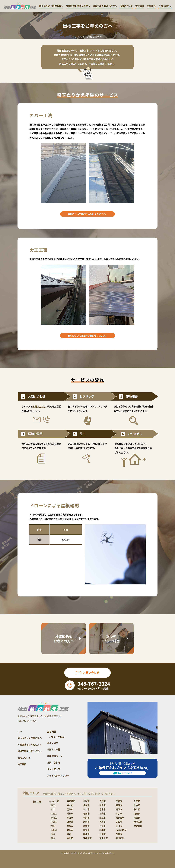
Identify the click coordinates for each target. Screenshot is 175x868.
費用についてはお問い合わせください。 (87, 214)
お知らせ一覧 (54, 749)
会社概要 (151, 6)
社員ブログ (52, 743)
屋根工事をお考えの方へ (105, 6)
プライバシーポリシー (58, 776)
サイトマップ (54, 769)
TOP (75, 37)
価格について (126, 6)
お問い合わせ (165, 6)
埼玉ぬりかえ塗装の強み (51, 6)
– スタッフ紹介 (57, 737)
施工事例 (140, 6)
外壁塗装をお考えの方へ (78, 6)
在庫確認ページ (55, 756)
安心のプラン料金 (111, 638)
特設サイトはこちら (122, 773)
